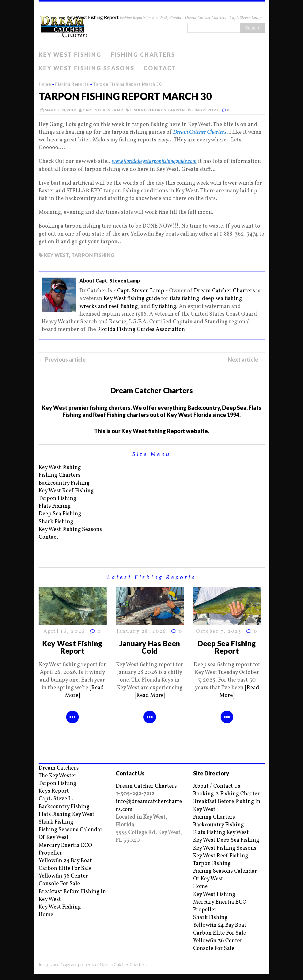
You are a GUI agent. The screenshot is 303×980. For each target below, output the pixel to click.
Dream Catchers (59, 768)
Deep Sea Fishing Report (227, 647)
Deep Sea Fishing (60, 514)
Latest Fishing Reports (152, 577)
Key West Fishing (70, 55)
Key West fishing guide (132, 299)
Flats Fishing (55, 506)
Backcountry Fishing (64, 483)
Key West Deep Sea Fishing (226, 840)
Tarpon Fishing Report (193, 110)
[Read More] (150, 696)
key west (56, 255)
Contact (160, 68)
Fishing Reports (148, 110)
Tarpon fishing (93, 255)
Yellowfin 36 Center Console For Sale (63, 880)
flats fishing (184, 299)
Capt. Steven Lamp (103, 110)
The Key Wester (58, 776)
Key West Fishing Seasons (87, 68)
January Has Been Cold (150, 647)
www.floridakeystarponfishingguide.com (154, 161)
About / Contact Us (217, 786)
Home (46, 915)
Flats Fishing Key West (66, 815)
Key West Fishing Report (72, 647)
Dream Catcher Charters (200, 132)
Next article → (246, 359)
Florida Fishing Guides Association (141, 330)
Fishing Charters (143, 55)
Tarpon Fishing (57, 499)
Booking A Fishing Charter (226, 794)
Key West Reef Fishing (66, 491)
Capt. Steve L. (56, 799)
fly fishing (164, 307)
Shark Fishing (56, 522)
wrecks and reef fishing (109, 307)
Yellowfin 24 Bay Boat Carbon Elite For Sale (65, 865)
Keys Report (54, 791)
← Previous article (62, 359)
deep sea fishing (222, 299)
